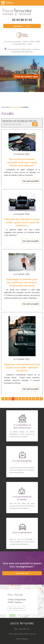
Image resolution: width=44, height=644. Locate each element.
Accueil (16, 107)
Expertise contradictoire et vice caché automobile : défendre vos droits (22, 367)
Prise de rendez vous (26, 77)
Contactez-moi (22, 573)
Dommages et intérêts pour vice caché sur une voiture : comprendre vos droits (22, 282)
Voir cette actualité (31, 181)
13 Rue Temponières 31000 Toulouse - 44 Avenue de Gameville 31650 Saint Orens (23, 51)
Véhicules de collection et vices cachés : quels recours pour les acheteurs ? (22, 222)
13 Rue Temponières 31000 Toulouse (22, 634)
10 (37, 399)
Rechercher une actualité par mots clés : (20, 121)
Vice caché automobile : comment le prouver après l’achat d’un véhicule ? (22, 162)
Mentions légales (22, 639)
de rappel (22, 26)
